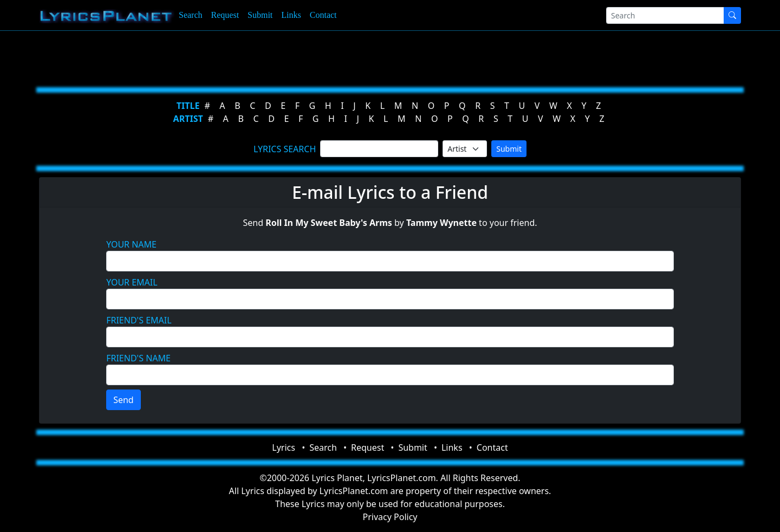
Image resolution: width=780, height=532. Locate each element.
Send (123, 400)
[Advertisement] (337, 57)
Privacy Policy (390, 517)
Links (291, 15)
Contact (323, 15)
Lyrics (284, 447)
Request (225, 15)
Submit (260, 15)
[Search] (665, 15)
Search (191, 15)
